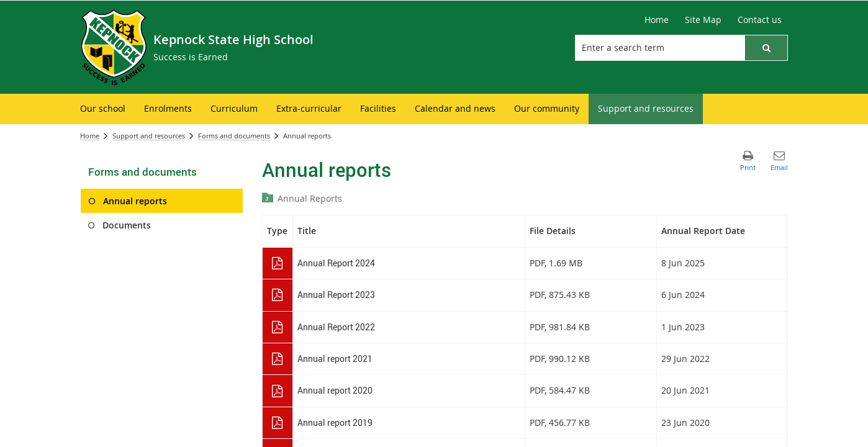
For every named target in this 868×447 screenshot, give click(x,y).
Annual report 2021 (335, 359)
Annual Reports (310, 198)
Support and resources (149, 136)
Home (90, 136)
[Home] (657, 20)
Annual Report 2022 (336, 327)
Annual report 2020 (335, 390)
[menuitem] (103, 109)
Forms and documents (234, 136)
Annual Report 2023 (336, 295)
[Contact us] (760, 20)
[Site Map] (703, 20)
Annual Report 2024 (336, 263)
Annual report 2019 (335, 422)
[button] (766, 48)
